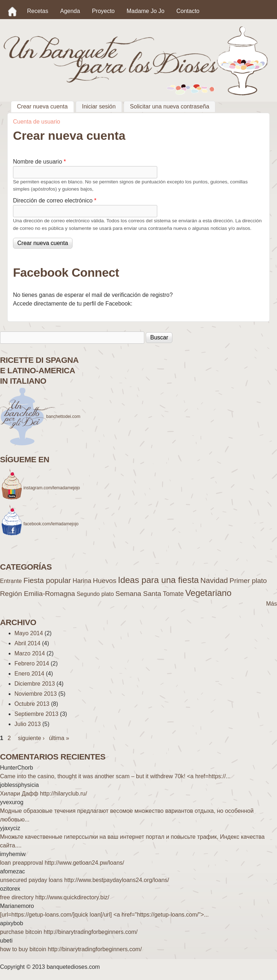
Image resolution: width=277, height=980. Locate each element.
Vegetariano (208, 593)
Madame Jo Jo (146, 11)
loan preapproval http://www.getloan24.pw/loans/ (62, 863)
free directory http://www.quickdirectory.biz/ (55, 897)
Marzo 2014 (30, 653)
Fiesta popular (47, 580)
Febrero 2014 (32, 663)
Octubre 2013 (32, 704)
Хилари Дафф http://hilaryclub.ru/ (43, 794)
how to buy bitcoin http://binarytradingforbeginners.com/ (71, 949)
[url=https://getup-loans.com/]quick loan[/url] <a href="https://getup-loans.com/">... (104, 915)
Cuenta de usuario (37, 122)
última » (59, 738)
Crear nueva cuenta (45, 106)
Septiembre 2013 (36, 714)
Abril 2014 (27, 643)
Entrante (11, 581)
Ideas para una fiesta (158, 580)
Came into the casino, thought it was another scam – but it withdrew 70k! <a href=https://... (115, 776)
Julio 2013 (28, 724)
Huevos (104, 581)
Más (272, 604)
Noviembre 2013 (36, 694)
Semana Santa (138, 594)
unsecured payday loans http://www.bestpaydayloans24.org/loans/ (85, 880)
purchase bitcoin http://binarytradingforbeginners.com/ (69, 932)
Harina (82, 581)
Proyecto (103, 11)
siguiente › (31, 738)
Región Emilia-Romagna (38, 594)
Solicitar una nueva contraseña (170, 106)
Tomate (173, 594)
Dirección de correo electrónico (55, 201)
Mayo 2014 (29, 633)
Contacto (188, 11)
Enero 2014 (29, 674)
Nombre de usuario (39, 162)
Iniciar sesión (99, 106)
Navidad (214, 580)
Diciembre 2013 (35, 684)
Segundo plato (95, 594)
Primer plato (248, 581)
